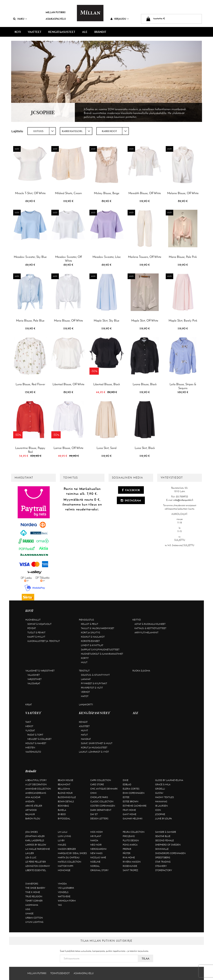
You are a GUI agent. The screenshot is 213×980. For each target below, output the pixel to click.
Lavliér (30, 853)
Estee (126, 797)
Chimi (93, 793)
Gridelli (160, 789)
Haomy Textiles (165, 797)
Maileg (62, 845)
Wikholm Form (67, 901)
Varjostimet (34, 679)
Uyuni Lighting (34, 922)
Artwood (31, 810)
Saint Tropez (130, 870)
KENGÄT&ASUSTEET (62, 32)
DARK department (101, 810)
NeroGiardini (98, 849)
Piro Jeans (129, 836)
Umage (29, 913)
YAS (60, 905)
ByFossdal (64, 819)
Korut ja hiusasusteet (94, 748)
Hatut (84, 735)
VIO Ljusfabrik (66, 888)
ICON (158, 810)
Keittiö (137, 620)
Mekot (29, 726)
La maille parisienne (38, 849)
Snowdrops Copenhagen (170, 853)
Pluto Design (131, 840)
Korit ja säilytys (90, 633)
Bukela (62, 810)
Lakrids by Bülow (36, 845)
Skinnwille (162, 849)
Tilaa (145, 958)
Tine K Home (33, 892)
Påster (127, 853)
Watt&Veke (64, 896)
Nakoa (94, 840)
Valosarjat (34, 683)
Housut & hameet (36, 743)
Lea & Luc (31, 857)
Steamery (161, 866)
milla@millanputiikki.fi (183, 500)
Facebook (131, 490)
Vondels (63, 892)
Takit (28, 722)
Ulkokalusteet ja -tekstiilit (44, 641)
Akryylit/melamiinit (146, 633)
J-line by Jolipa (164, 819)
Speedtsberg (163, 857)
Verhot (85, 692)
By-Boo (62, 814)
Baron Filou (33, 819)
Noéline (95, 862)
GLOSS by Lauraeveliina (169, 780)
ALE (85, 32)
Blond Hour (65, 793)
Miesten (30, 748)
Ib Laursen (161, 806)
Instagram (131, 500)
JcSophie (160, 814)
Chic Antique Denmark (104, 789)
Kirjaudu (120, 19)
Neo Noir (96, 845)
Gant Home (130, 814)
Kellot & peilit (90, 624)
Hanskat (86, 739)
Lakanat (86, 679)
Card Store (97, 784)
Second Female (165, 840)
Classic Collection (102, 801)
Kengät (83, 722)
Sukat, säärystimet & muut (97, 743)
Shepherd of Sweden (168, 845)
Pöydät (32, 628)
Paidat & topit (35, 735)
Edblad (127, 784)
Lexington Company (38, 866)
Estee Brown (131, 801)
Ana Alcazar (33, 797)
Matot (85, 696)
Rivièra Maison (132, 862)
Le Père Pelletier (36, 862)
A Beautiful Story (36, 780)
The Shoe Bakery (35, 888)
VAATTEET (35, 32)
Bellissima (64, 789)
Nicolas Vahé (98, 857)
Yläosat (30, 730)
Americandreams (36, 793)
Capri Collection (101, 780)
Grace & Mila (163, 784)
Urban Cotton (34, 918)
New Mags (96, 853)
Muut (84, 662)
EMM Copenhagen (134, 793)
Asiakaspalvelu (56, 19)
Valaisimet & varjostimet (40, 671)
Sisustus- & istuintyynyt (95, 675)
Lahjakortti (86, 705)
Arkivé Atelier (34, 806)
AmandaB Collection (38, 789)
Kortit (85, 658)
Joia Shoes (32, 832)
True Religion (34, 896)
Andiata (30, 801)
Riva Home (129, 857)
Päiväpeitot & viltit (92, 688)
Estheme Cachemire (135, 806)
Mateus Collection (69, 862)
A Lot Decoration (36, 784)
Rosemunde (130, 866)
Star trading (163, 862)
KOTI (18, 32)
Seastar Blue (163, 836)
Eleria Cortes (131, 789)
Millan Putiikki (55, 12)
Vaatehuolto (33, 752)
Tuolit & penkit (36, 633)
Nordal (95, 866)
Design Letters (99, 819)
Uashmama (32, 905)
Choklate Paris (99, 797)
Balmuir (30, 814)
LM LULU (63, 832)
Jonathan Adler (35, 836)
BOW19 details (66, 801)
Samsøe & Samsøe (166, 832)
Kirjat (29, 705)
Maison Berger (67, 849)
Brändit (100, 32)
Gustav (159, 793)
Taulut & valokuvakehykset (98, 628)
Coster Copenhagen (103, 806)
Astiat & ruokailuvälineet (150, 624)
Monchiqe (64, 870)
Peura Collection (134, 832)
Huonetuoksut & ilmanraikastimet (102, 654)
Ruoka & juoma (141, 671)
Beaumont (64, 784)
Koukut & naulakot (93, 637)
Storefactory (164, 870)
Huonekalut (33, 620)
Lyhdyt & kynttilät (92, 645)
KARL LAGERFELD (35, 840)
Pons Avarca (130, 845)
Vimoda (62, 884)
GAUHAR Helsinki (133, 819)
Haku (20, 19)
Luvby (61, 840)
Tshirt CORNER (34, 901)
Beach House (66, 780)
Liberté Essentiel (36, 870)
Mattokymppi (66, 866)
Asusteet (84, 726)
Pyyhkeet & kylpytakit (94, 683)
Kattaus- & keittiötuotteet (150, 628)
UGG (28, 909)
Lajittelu (17, 131)
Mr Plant (96, 836)
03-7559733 (182, 497)
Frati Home (129, 810)
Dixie (126, 780)
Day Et (94, 814)
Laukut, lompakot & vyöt (94, 752)
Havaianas (161, 801)
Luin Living (64, 836)
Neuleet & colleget (39, 739)
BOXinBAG (63, 806)
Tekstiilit (84, 671)
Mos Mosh (96, 832)
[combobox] (42, 131)
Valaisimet (34, 675)
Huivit (84, 730)
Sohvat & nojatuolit (39, 624)
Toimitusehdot (60, 973)
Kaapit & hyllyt (36, 637)
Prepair (127, 849)
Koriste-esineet (90, 641)
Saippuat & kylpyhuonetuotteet (100, 650)
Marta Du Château (69, 857)
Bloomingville (67, 797)
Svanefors (32, 884)
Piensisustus (86, 620)
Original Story (99, 870)
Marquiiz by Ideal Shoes (72, 853)
